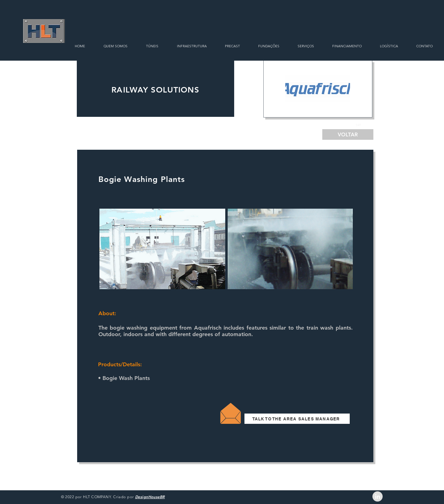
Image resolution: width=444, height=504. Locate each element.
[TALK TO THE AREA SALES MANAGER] (297, 419)
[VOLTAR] (348, 134)
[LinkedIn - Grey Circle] (377, 496)
